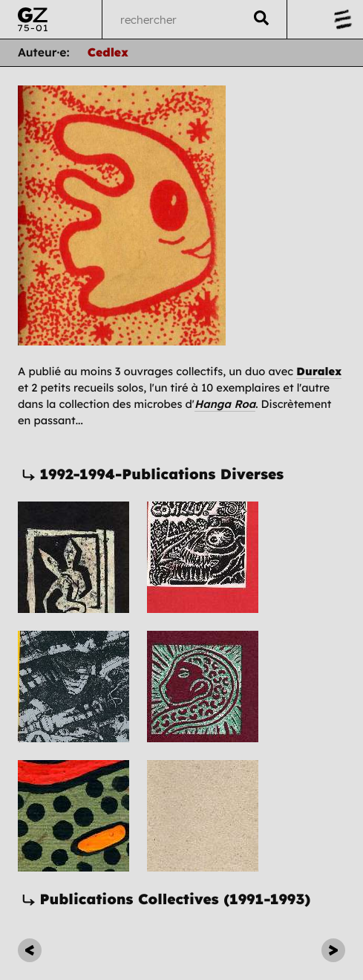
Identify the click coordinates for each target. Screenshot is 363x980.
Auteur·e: (44, 52)
